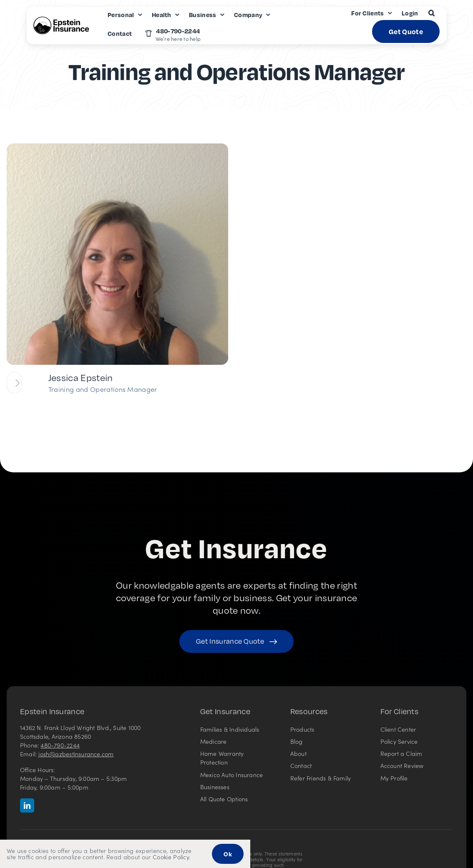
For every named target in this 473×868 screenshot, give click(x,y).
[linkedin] (27, 805)
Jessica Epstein (81, 378)
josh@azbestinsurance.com (76, 754)
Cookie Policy (171, 857)
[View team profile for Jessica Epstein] (14, 383)
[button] (431, 13)
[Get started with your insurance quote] (236, 641)
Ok (228, 854)
